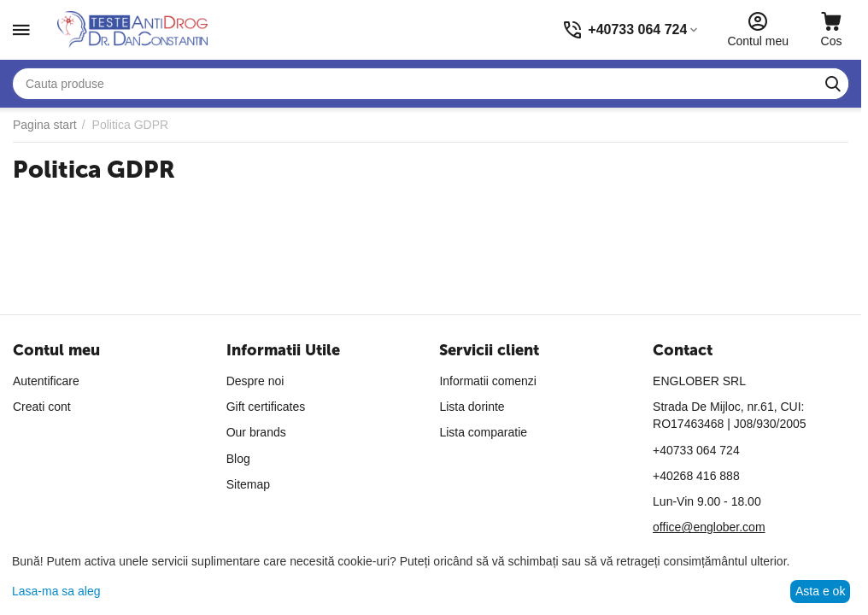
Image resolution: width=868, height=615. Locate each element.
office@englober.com (709, 527)
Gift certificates (266, 407)
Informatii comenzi (488, 381)
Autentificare (46, 381)
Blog (238, 459)
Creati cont (42, 407)
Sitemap (248, 484)
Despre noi (255, 381)
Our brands (256, 432)
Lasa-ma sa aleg (56, 591)
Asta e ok (820, 591)
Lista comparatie (483, 432)
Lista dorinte (472, 407)
